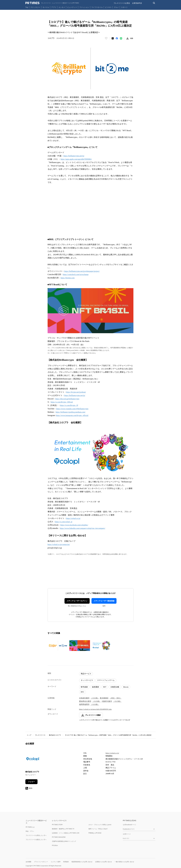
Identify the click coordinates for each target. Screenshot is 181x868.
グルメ (116, 7)
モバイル (46, 7)
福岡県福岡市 (84, 704)
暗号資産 (84, 687)
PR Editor (55, 845)
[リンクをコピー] (132, 38)
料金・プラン (30, 831)
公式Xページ (127, 834)
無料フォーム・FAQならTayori (98, 829)
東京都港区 (104, 698)
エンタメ (62, 7)
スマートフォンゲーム (106, 680)
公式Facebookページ (129, 825)
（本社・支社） (116, 698)
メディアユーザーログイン (77, 601)
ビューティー (72, 7)
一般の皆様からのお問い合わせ (124, 862)
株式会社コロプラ (55, 735)
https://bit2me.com (68, 278)
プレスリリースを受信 (122, 3)
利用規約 (66, 862)
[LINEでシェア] (121, 38)
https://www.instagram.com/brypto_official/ (72, 415)
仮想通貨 (95, 687)
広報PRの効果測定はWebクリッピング (64, 841)
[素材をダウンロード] (127, 38)
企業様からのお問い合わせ (104, 862)
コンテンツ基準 (56, 862)
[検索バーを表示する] (154, 3)
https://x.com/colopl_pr (64, 522)
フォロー (31, 782)
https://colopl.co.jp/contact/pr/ (59, 544)
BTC (83, 692)
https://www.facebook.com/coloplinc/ (74, 525)
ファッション (84, 7)
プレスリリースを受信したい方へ (36, 835)
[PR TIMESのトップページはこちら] (52, 3)
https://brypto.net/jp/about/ (76, 392)
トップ (29, 735)
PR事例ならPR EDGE (95, 833)
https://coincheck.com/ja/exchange (76, 274)
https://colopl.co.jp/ (73, 518)
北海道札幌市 (84, 698)
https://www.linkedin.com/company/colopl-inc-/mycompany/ (83, 528)
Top (27, 7)
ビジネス (108, 7)
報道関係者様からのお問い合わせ (82, 862)
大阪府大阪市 (107, 701)
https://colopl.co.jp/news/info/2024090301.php (95, 709)
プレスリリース (40, 735)
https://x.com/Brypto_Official (62, 402)
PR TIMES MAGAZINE (59, 837)
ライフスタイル (97, 7)
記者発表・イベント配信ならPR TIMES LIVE (66, 833)
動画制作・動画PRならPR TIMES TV (63, 829)
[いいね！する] (106, 38)
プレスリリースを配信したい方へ (36, 840)
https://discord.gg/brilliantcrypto (67, 399)
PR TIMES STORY (57, 825)
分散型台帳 (115, 687)
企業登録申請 (137, 3)
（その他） (95, 698)
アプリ (54, 7)
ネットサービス (87, 680)
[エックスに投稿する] (113, 38)
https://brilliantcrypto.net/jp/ (74, 156)
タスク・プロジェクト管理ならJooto (100, 825)
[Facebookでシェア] (117, 38)
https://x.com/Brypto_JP (69, 405)
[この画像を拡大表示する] (58, 646)
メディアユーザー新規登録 (104, 601)
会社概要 (28, 862)
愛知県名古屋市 (85, 701)
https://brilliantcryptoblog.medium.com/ (71, 412)
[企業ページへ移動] (33, 760)
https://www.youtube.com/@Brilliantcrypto (72, 409)
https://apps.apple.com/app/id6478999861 (76, 159)
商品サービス (86, 674)
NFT (105, 687)
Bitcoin (126, 687)
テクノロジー (35, 7)
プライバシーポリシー (41, 862)
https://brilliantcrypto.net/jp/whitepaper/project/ (82, 271)
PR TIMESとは (30, 827)
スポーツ (124, 7)
